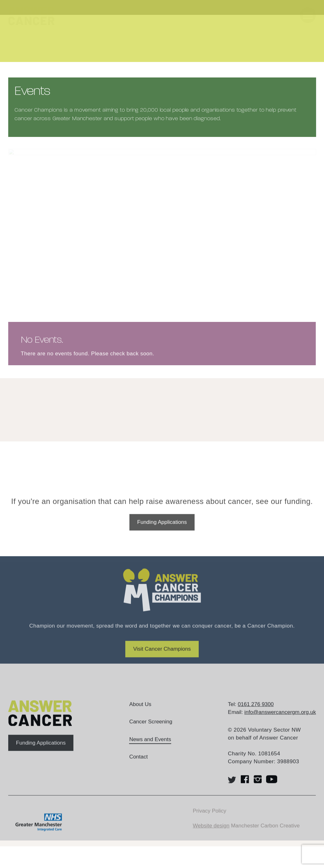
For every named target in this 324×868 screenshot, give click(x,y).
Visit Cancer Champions (162, 657)
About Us (140, 712)
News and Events (150, 747)
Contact (138, 764)
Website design (211, 833)
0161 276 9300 (256, 712)
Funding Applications (162, 530)
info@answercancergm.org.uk (280, 720)
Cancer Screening (151, 729)
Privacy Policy (209, 818)
